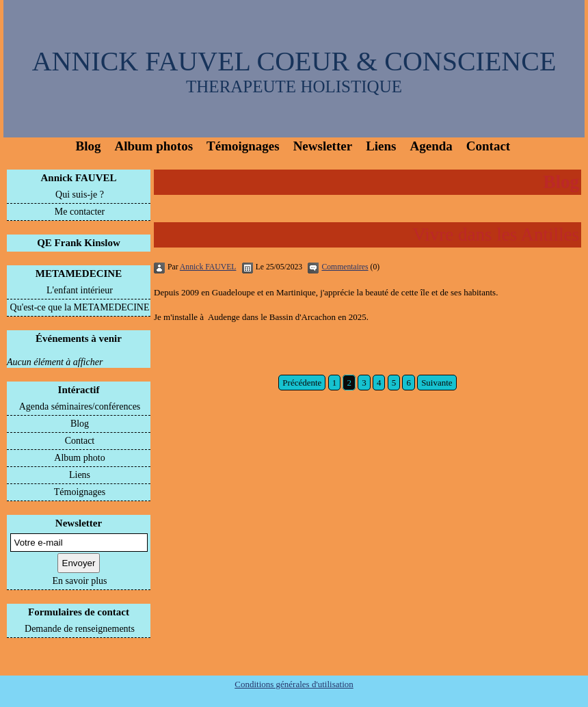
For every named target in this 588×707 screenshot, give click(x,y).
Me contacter (80, 212)
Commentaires (345, 267)
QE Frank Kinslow (79, 243)
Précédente (302, 383)
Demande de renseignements (80, 629)
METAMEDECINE (79, 274)
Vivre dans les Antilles (496, 235)
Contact (488, 146)
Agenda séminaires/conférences (80, 406)
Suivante (437, 383)
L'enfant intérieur (80, 290)
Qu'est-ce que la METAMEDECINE (80, 307)
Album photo (79, 458)
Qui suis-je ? (80, 195)
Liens (381, 146)
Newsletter (323, 146)
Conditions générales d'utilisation (294, 684)
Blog (89, 146)
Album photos (153, 146)
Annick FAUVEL (79, 178)
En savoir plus (79, 581)
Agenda (431, 146)
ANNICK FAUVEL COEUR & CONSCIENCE (294, 61)
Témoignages (243, 146)
